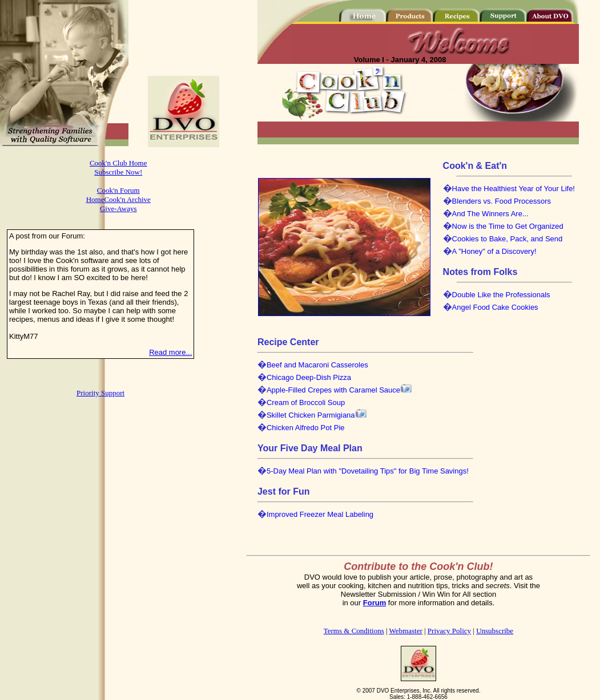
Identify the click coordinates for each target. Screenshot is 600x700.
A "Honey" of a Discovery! (494, 251)
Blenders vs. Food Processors (502, 201)
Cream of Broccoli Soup (306, 402)
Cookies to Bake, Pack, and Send (508, 239)
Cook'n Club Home (118, 163)
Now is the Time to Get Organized (508, 226)
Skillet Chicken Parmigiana (311, 415)
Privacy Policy (449, 631)
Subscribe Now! (118, 172)
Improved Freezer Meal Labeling (320, 514)
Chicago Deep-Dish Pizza (309, 377)
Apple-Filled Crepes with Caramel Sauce (333, 390)
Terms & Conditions (354, 631)
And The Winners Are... (490, 214)
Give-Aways (118, 209)
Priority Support (100, 393)
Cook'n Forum (118, 190)
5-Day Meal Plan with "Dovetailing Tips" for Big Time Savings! (368, 471)
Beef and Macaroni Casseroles (317, 365)
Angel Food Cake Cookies (495, 307)
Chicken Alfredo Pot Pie (306, 428)
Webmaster (406, 631)
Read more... (170, 352)
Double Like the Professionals (501, 295)
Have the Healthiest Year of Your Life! (514, 189)
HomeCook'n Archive (118, 199)
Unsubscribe (495, 631)
